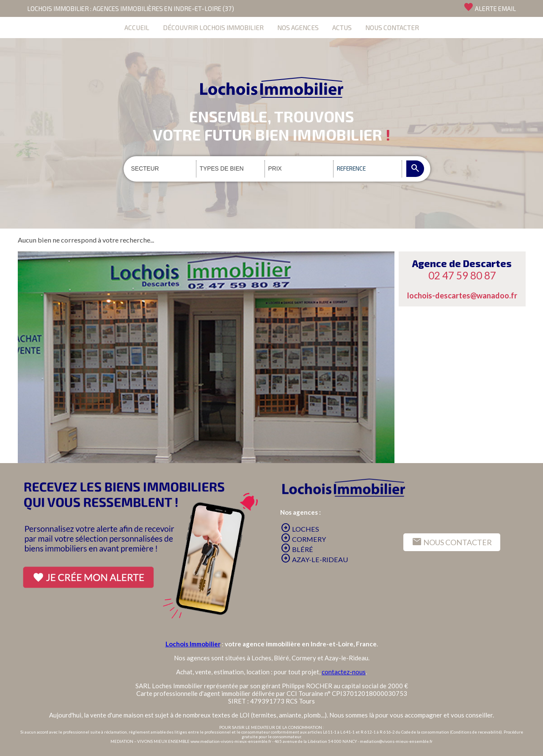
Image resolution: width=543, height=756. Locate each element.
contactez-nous (344, 672)
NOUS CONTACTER (392, 27)
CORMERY (303, 539)
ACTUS (342, 27)
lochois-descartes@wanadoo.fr (462, 295)
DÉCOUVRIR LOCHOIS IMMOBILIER (213, 27)
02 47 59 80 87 (462, 275)
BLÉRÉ (297, 549)
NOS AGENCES (298, 27)
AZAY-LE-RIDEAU (314, 559)
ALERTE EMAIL (490, 7)
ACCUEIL (137, 27)
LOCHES (300, 529)
